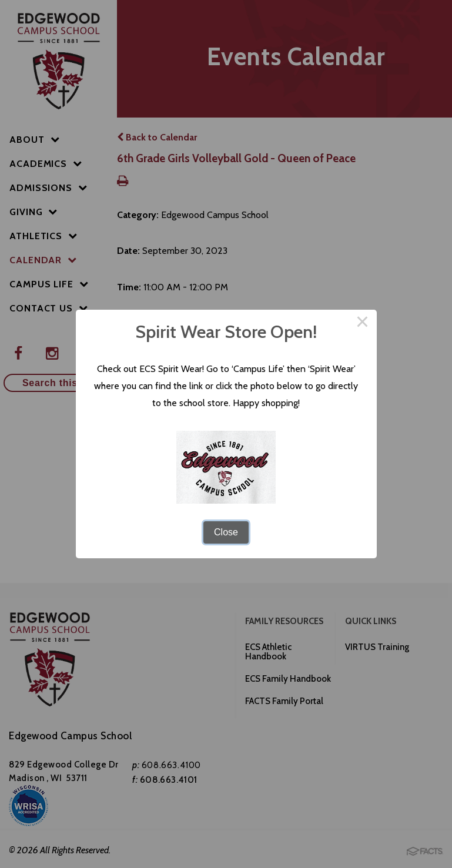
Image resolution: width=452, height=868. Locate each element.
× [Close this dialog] (363, 324)
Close (226, 532)
